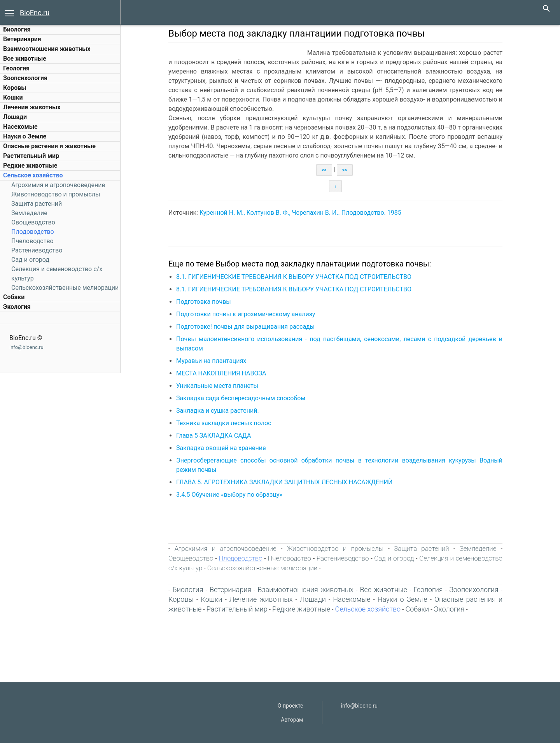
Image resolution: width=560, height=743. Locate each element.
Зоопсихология (25, 78)
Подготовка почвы (204, 302)
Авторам (292, 720)
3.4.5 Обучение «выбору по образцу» (229, 495)
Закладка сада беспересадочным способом (241, 398)
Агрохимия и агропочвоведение (58, 185)
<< (324, 170)
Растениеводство (37, 250)
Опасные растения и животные (49, 146)
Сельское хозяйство (33, 175)
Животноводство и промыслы (56, 194)
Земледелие (29, 213)
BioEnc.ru (35, 13)
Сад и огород (30, 260)
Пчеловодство (32, 241)
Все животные (25, 59)
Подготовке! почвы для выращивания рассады (245, 327)
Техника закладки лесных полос (224, 423)
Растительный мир (31, 156)
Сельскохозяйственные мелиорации (65, 288)
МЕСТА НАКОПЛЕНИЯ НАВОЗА (221, 373)
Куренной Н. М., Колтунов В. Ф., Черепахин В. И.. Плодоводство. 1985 (300, 213)
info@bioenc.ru (26, 347)
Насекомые (20, 127)
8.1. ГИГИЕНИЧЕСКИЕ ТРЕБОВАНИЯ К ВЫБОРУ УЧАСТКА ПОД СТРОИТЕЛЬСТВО (294, 277)
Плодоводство (33, 232)
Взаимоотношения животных (47, 49)
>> (345, 170)
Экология (17, 307)
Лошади (15, 117)
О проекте (290, 706)
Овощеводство (33, 222)
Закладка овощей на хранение (221, 448)
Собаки (14, 297)
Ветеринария (22, 39)
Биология (17, 29)
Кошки (13, 97)
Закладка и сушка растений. (218, 411)
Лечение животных (32, 107)
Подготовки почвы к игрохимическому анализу (246, 314)
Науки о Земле (25, 136)
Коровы (15, 88)
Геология (16, 68)
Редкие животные (30, 166)
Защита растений (37, 204)
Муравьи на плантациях (211, 361)
